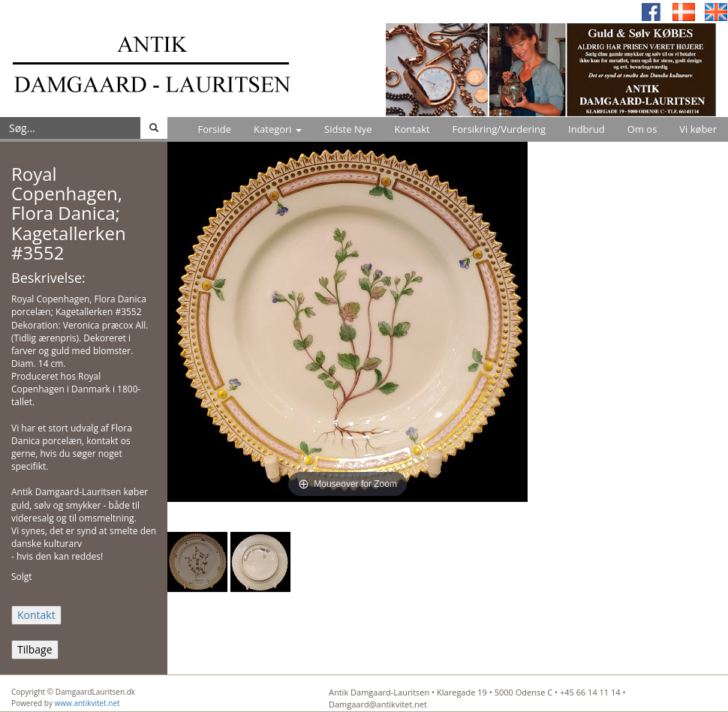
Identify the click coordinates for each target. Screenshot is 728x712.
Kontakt (412, 129)
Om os (642, 129)
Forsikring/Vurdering (499, 129)
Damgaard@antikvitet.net (378, 704)
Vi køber (698, 129)
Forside (214, 129)
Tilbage (35, 649)
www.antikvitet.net (87, 703)
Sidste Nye (348, 129)
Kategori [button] (278, 129)
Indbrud (587, 129)
